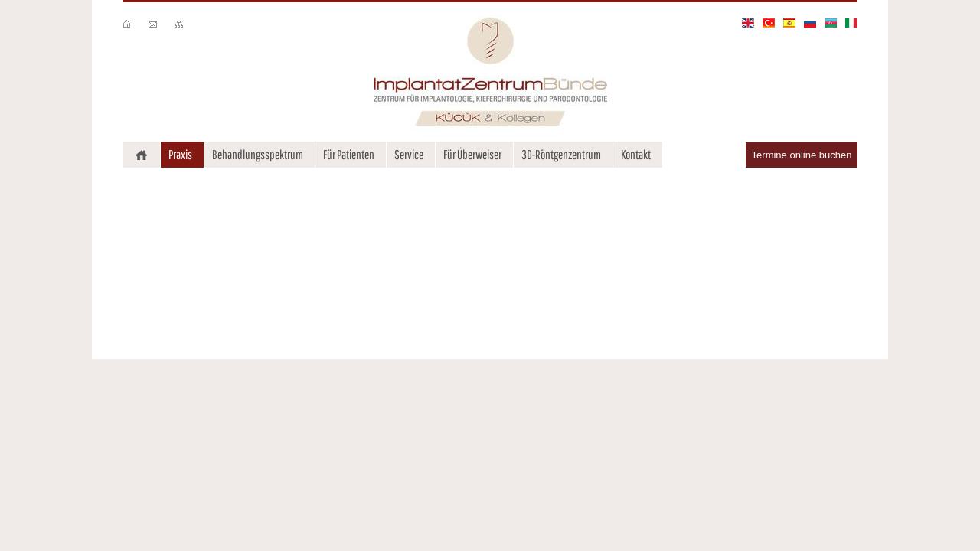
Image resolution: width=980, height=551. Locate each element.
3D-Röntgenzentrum (561, 154)
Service (409, 154)
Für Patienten (349, 154)
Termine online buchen (802, 155)
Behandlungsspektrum (258, 154)
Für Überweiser (472, 154)
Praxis (180, 154)
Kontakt (636, 154)
